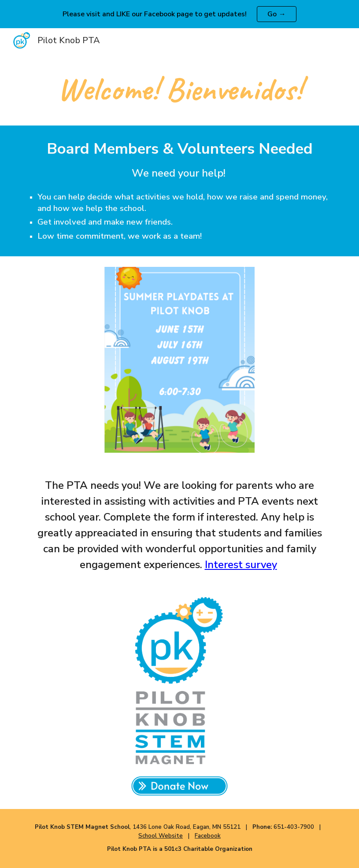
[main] (179, 89)
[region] (179, 14)
